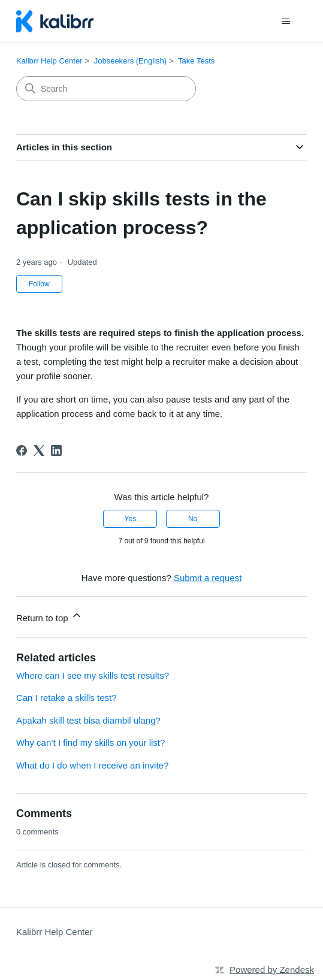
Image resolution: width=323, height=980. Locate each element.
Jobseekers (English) (130, 61)
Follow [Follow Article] (39, 284)
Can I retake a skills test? (67, 698)
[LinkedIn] (56, 450)
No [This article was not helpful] (193, 519)
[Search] (106, 89)
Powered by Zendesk (272, 970)
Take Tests (196, 61)
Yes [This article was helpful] (131, 519)
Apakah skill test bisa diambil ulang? (88, 720)
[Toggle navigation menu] (286, 22)
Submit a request (208, 578)
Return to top (49, 616)
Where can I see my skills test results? (93, 675)
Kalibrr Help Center (49, 61)
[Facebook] (22, 450)
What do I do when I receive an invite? (92, 765)
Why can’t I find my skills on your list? (90, 742)
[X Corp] (39, 450)
